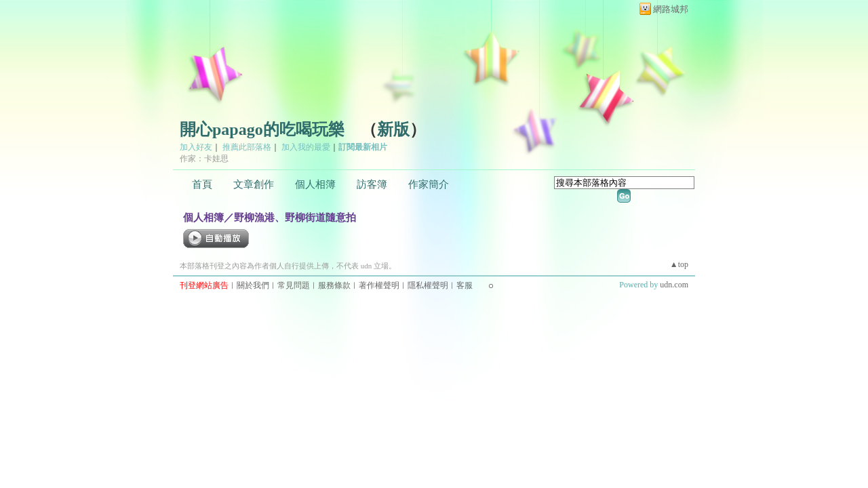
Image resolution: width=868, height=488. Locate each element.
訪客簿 (372, 184)
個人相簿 (315, 184)
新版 (393, 129)
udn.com (674, 285)
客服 (465, 285)
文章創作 (254, 184)
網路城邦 (671, 9)
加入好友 (196, 147)
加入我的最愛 (306, 147)
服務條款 (334, 285)
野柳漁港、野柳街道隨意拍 (295, 217)
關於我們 (253, 285)
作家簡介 (429, 184)
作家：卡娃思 (204, 159)
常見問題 (294, 285)
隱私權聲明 (428, 285)
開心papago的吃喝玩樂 (262, 129)
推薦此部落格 (247, 147)
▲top (679, 264)
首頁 (202, 184)
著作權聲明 (379, 285)
